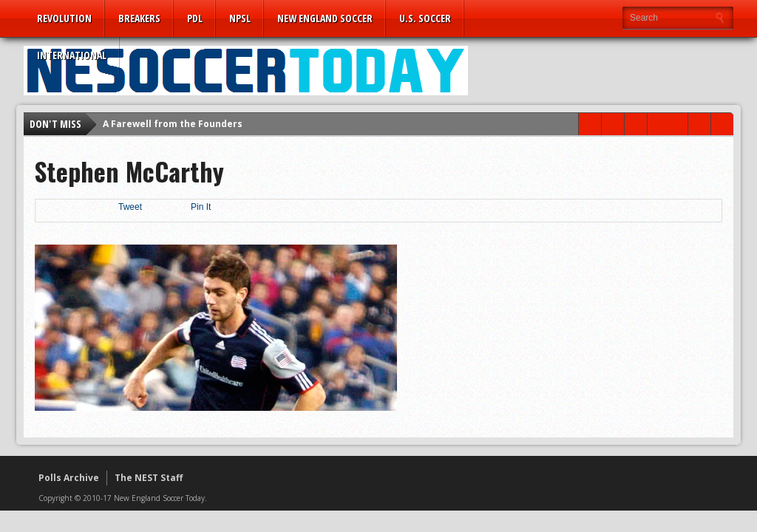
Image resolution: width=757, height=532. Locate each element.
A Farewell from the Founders (173, 124)
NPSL (240, 18)
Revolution (64, 18)
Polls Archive (69, 478)
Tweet (130, 207)
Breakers (139, 18)
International (72, 55)
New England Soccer (325, 18)
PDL (195, 18)
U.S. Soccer (425, 18)
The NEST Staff (149, 478)
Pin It (201, 207)
